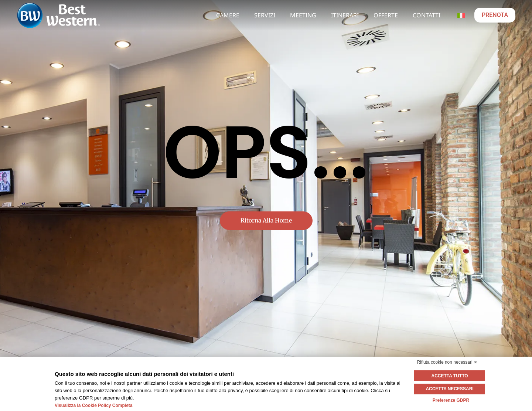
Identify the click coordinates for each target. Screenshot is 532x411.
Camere (228, 15)
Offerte (386, 15)
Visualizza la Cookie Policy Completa (94, 405)
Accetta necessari (451, 389)
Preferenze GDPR (451, 400)
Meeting (303, 15)
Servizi (265, 15)
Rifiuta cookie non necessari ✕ (447, 362)
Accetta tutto (451, 376)
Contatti (427, 15)
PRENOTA (495, 15)
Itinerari (345, 15)
